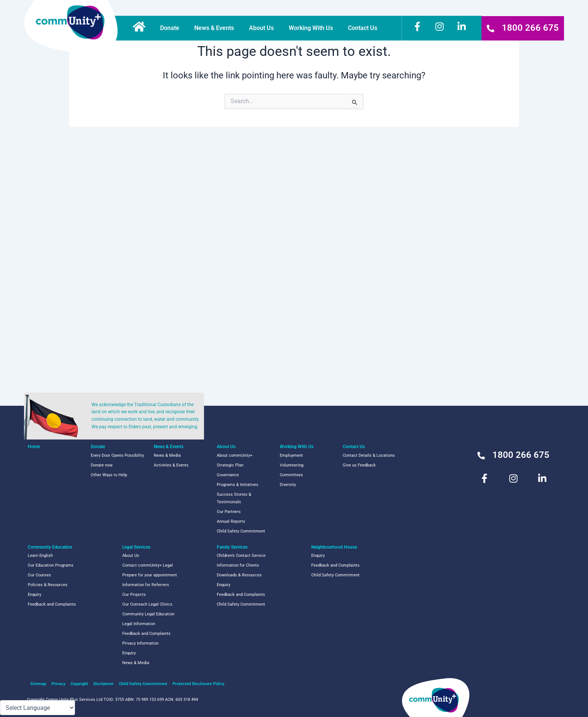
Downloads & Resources (239, 575)
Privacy (58, 684)
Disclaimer (103, 684)
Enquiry (34, 595)
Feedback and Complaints (52, 604)
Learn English (40, 556)
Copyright (79, 684)
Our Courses (39, 575)
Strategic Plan (230, 465)
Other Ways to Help (109, 475)
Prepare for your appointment (150, 575)
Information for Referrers (146, 585)
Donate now (102, 465)
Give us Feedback (359, 465)
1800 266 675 (530, 28)
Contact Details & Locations (369, 455)
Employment (291, 455)
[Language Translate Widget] (37, 708)
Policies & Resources (48, 585)
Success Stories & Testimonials (234, 498)
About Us (263, 28)
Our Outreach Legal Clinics (147, 604)
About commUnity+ (235, 455)
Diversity (288, 485)
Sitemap (38, 684)
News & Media (167, 455)
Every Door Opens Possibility (117, 455)
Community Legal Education (148, 614)
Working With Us (313, 28)
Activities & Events (171, 465)
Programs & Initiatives (238, 485)
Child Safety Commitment (241, 531)
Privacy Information (140, 643)
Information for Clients (238, 565)
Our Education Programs (51, 565)
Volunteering (292, 465)
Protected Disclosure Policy (198, 684)
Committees (291, 475)
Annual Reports (231, 521)
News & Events (216, 28)
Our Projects (134, 595)
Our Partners (229, 512)
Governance (228, 475)
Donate (172, 28)
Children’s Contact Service (241, 556)
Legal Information (139, 624)
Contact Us (364, 28)
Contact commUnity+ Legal (148, 565)
